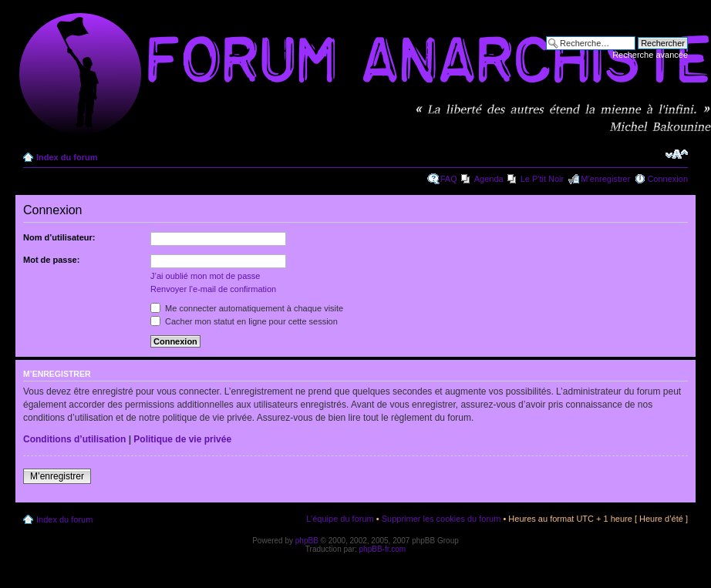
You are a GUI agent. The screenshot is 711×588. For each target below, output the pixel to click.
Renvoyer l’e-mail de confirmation (213, 289)
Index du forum (67, 157)
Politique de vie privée (182, 439)
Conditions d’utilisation (74, 439)
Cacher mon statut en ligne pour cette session (244, 321)
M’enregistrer (605, 179)
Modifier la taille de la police (677, 154)
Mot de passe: (51, 260)
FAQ (449, 179)
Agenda (489, 179)
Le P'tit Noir (543, 179)
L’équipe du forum (340, 519)
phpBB (307, 541)
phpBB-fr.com (383, 549)
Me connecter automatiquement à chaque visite (247, 308)
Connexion (667, 179)
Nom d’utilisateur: (59, 237)
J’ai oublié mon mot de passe (205, 276)
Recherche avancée (650, 55)
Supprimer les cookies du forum (441, 519)
